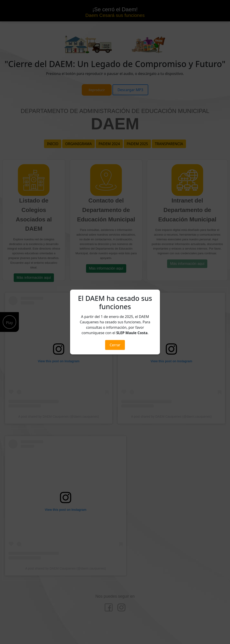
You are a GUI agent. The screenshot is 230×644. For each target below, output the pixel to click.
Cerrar (115, 345)
